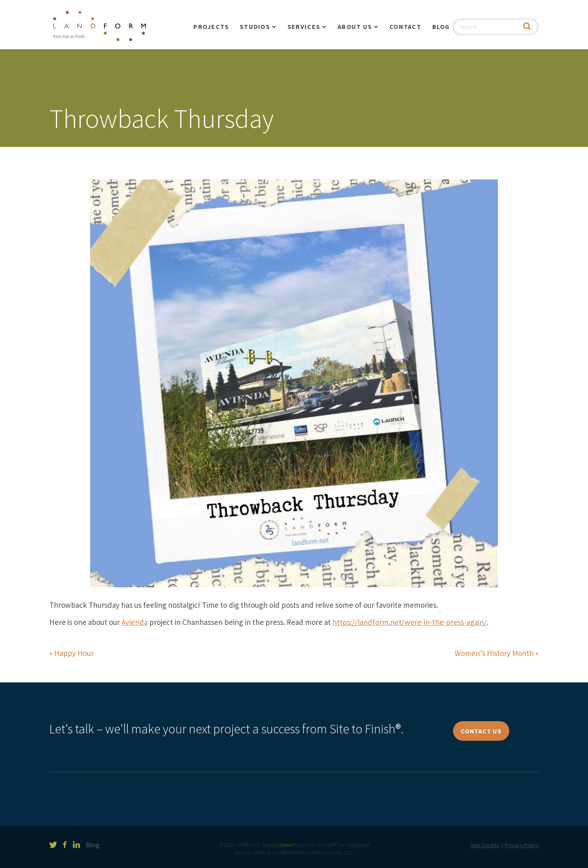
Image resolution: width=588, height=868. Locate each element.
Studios (255, 27)
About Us (355, 27)
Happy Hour (74, 653)
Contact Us (481, 731)
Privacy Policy (522, 845)
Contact (405, 27)
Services (304, 27)
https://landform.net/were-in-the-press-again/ (410, 622)
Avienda (135, 622)
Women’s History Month (494, 653)
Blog (441, 27)
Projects (211, 27)
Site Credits (485, 845)
